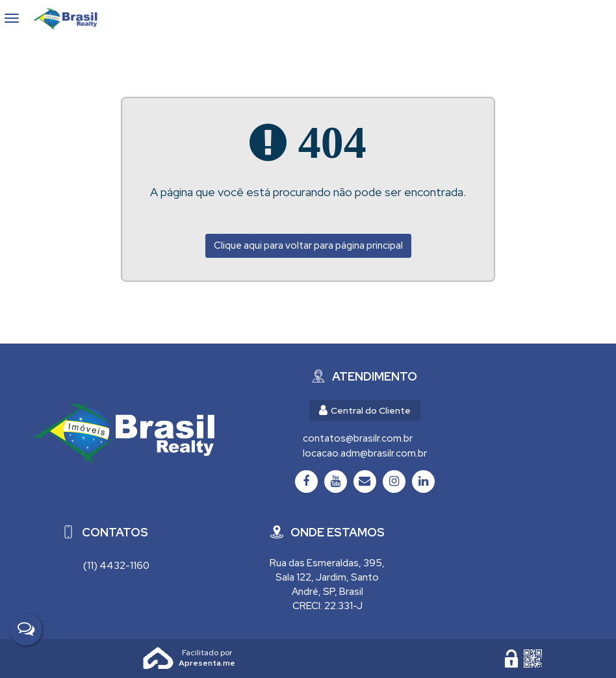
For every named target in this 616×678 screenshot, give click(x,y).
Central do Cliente (365, 410)
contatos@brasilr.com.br (358, 438)
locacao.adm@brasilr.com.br (365, 453)
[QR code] (533, 659)
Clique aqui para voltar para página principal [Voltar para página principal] (308, 245)
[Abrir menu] (12, 18)
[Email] (365, 482)
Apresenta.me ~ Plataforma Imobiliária (207, 653)
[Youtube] (336, 482)
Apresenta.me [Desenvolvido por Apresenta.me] (159, 659)
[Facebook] (306, 482)
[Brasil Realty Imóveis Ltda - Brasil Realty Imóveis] (123, 431)
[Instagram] (394, 482)
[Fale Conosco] (26, 629)
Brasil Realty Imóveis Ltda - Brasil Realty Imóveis (71, 18)
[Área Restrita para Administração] (511, 659)
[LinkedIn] (423, 482)
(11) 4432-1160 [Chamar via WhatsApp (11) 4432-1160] (116, 566)
